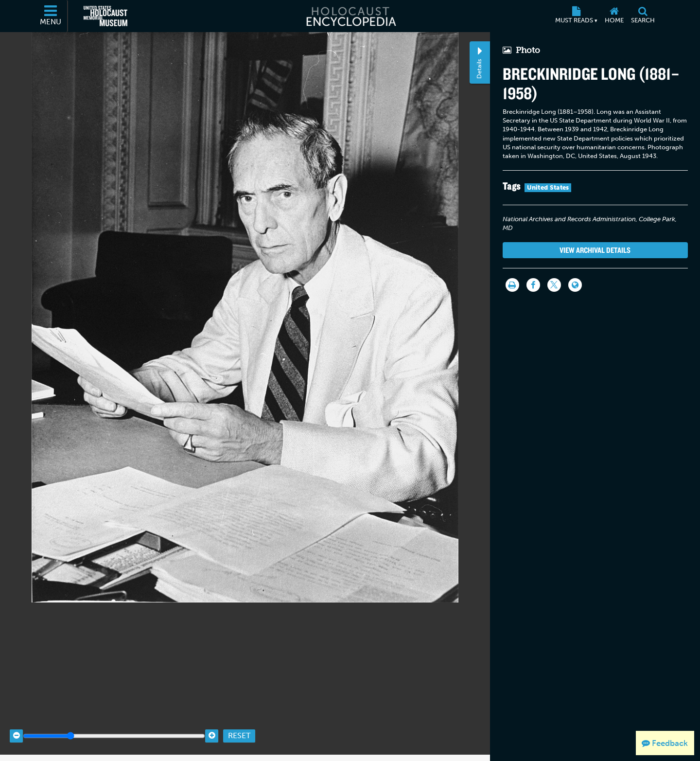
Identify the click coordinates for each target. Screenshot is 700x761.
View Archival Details (595, 250)
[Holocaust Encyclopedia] (350, 16)
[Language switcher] (575, 285)
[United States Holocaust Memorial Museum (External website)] (105, 16)
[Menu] (51, 16)
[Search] (643, 16)
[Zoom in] (212, 723)
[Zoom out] (16, 723)
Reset (239, 723)
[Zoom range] (114, 723)
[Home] (614, 16)
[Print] (512, 285)
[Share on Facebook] (533, 285)
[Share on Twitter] (554, 285)
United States (548, 187)
